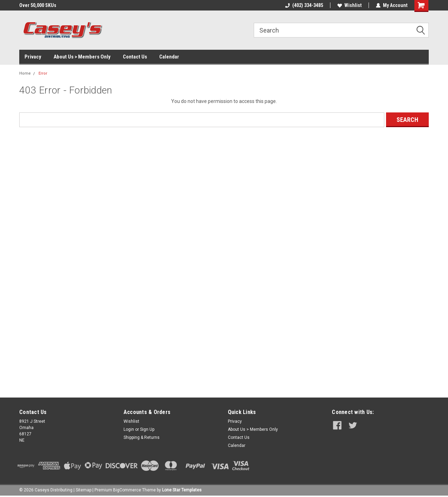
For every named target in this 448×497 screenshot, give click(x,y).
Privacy (33, 57)
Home (25, 73)
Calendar (169, 57)
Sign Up (147, 429)
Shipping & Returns (142, 437)
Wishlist (349, 5)
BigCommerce (127, 490)
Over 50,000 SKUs (38, 5)
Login (129, 429)
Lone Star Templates (182, 490)
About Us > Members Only (82, 57)
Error (43, 73)
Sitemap (83, 490)
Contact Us (135, 57)
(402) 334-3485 (304, 5)
